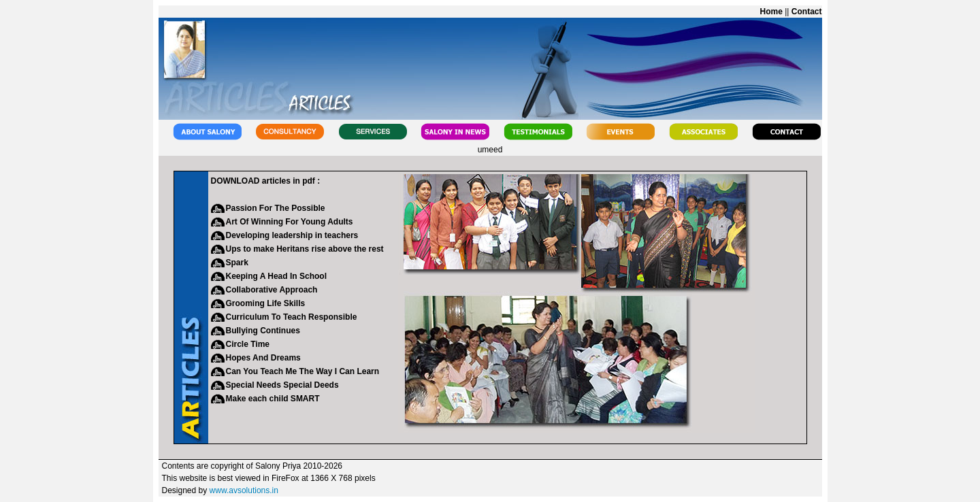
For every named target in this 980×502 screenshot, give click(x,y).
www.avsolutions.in (244, 490)
